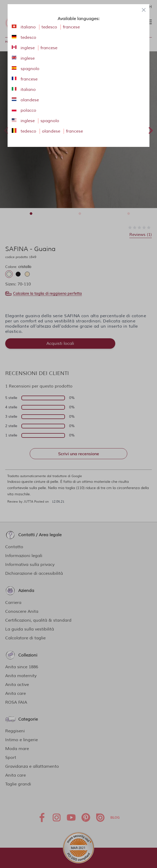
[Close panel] (144, 10)
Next (151, 130)
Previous (6, 130)
